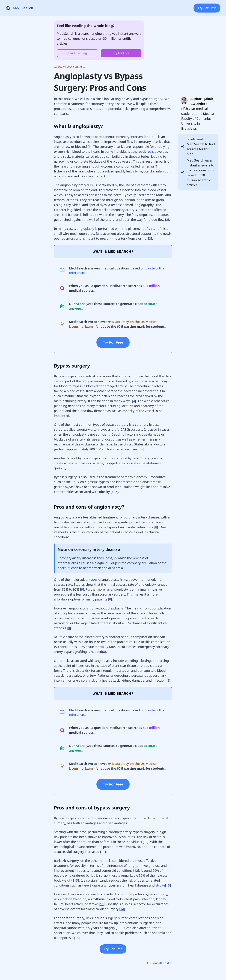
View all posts (159, 963)
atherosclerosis (142, 151)
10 (146, 842)
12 (136, 870)
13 (76, 880)
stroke (160, 885)
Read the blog (77, 53)
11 (103, 852)
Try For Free (207, 8)
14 (122, 909)
